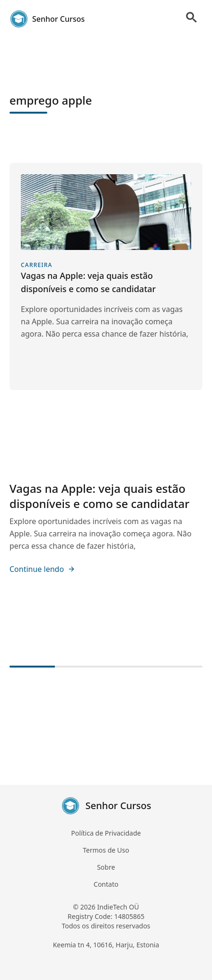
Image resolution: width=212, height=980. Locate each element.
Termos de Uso (106, 850)
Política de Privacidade (106, 833)
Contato (106, 884)
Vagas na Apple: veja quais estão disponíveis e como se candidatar (99, 496)
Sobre (106, 867)
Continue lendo (42, 569)
